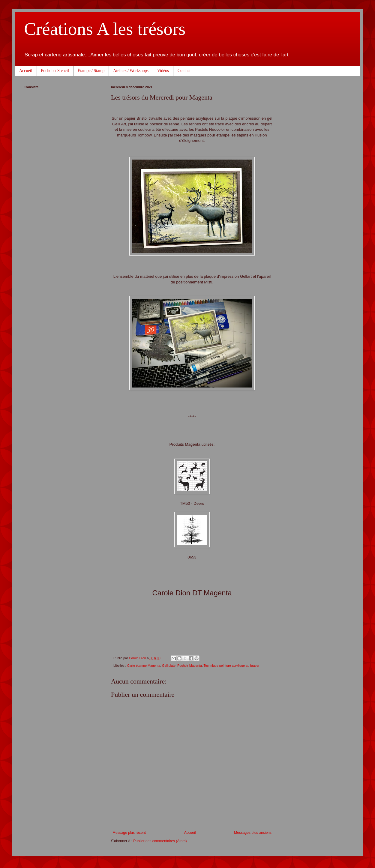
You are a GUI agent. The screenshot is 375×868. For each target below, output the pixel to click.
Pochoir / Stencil (55, 71)
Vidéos (163, 71)
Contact (184, 71)
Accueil (26, 71)
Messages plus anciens (253, 833)
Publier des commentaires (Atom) (160, 841)
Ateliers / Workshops (131, 71)
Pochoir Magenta (190, 666)
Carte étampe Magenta (144, 666)
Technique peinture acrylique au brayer (232, 666)
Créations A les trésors (105, 29)
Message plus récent (129, 833)
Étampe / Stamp (91, 71)
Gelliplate (169, 666)
